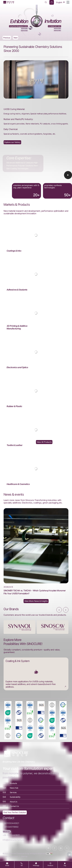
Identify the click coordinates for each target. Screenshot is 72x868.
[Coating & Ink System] (36, 674)
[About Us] (12, 142)
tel (22, 865)
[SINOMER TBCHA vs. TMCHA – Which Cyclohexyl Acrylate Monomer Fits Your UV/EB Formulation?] (36, 552)
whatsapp (36, 865)
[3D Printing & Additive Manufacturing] (36, 313)
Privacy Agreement (10, 856)
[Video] (36, 173)
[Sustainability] (36, 797)
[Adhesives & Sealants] (36, 274)
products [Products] (50, 865)
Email (7, 865)
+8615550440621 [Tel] (11, 823)
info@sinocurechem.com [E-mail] (14, 840)
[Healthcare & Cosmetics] (36, 469)
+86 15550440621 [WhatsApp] (11, 835)
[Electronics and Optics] (36, 352)
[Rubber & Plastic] (36, 391)
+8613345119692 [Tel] (11, 827)
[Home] (9, 2)
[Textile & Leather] (36, 430)
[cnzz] (49, 853)
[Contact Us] (36, 806)
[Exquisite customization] (15, 813)
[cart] (52, 2)
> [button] (66, 610)
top (65, 865)
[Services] (36, 792)
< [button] (59, 610)
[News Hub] (36, 601)
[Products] (36, 783)
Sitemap (24, 856)
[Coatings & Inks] (36, 235)
